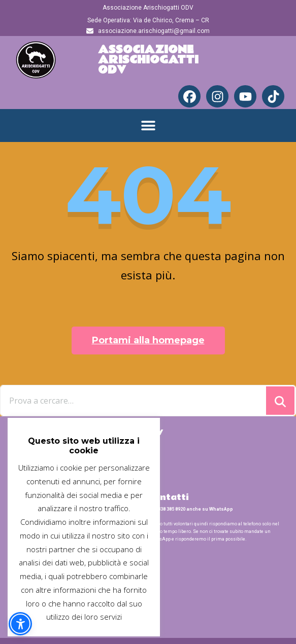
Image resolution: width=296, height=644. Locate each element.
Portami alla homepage (148, 340)
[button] (148, 126)
